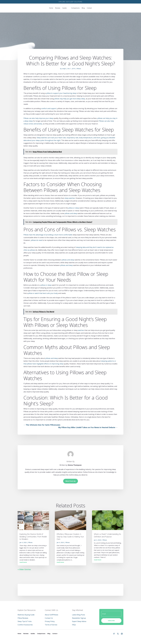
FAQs (74, 625)
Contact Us (49, 618)
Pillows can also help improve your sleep (38, 118)
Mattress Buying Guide (26, 615)
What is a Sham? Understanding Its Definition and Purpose (107, 535)
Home (51, 8)
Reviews (58, 8)
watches (81, 330)
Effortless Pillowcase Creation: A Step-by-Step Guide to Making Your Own (70, 537)
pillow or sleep (74, 208)
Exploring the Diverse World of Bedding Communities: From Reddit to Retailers (33, 537)
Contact (89, 8)
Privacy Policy (50, 621)
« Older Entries (24, 569)
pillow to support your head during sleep (61, 93)
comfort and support (49, 108)
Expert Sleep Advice (79, 621)
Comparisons (75, 8)
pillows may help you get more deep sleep (70, 99)
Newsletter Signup (79, 618)
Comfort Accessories (25, 625)
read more (23, 562)
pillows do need (37, 240)
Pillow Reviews (23, 618)
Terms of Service (51, 625)
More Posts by (71, 481)
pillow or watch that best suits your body (43, 293)
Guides (65, 8)
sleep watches (70, 198)
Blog (83, 8)
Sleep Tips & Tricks (25, 621)
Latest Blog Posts (79, 615)
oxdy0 (64, 69)
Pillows (79, 69)
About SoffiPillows (52, 615)
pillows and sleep (71, 213)
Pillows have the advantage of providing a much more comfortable (48, 235)
